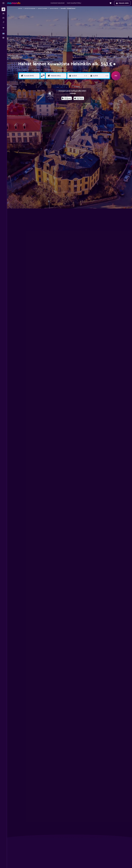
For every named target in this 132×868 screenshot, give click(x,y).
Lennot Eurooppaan (30, 8)
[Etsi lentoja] (3, 9)
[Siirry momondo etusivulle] (14, 3)
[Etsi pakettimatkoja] (3, 22)
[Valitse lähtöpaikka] (33, 76)
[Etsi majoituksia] (3, 14)
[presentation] (114, 64)
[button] (3, 3)
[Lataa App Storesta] (79, 99)
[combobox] (24, 70)
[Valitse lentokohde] (60, 76)
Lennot (20, 8)
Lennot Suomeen (43, 8)
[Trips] (3, 28)
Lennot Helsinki (54, 8)
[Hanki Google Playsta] (67, 99)
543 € (107, 64)
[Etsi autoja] (3, 18)
